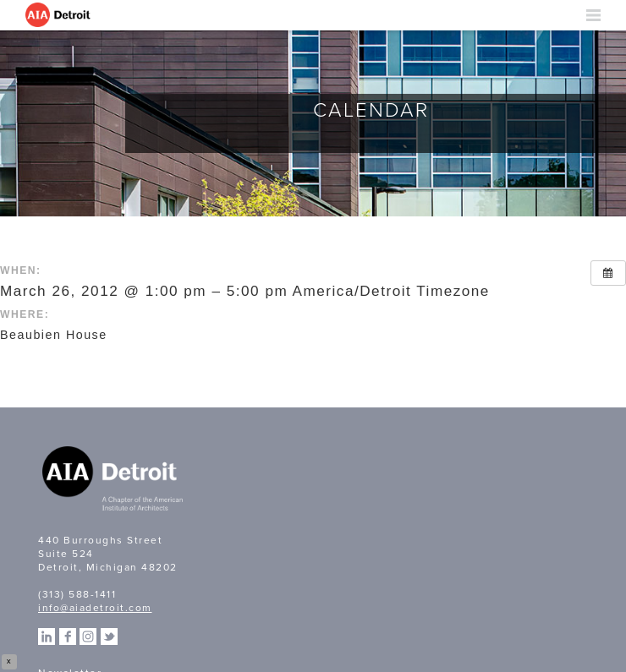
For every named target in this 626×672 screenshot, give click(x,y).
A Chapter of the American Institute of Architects (114, 481)
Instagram (88, 636)
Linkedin (47, 636)
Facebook (68, 636)
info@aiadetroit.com (95, 608)
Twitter (109, 636)
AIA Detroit (59, 15)
